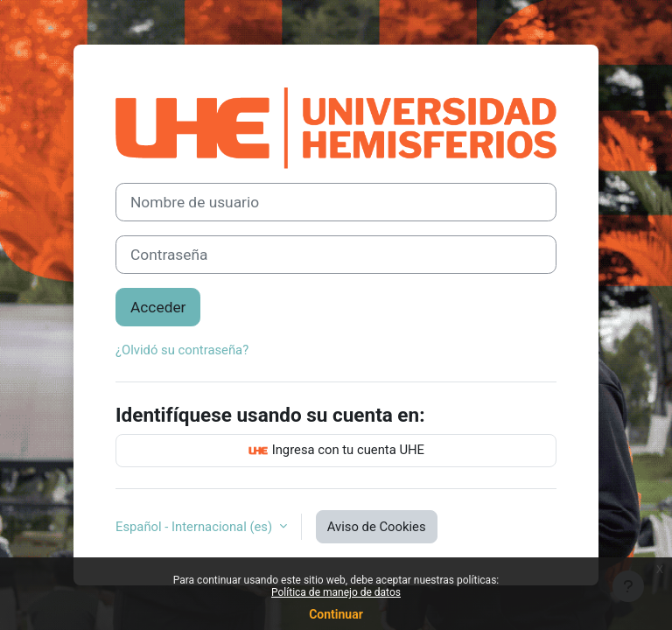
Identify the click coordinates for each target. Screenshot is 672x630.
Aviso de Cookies (377, 527)
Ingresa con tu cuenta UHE (336, 451)
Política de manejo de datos (336, 592)
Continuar (336, 614)
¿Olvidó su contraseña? (182, 350)
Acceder (158, 307)
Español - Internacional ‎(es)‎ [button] (196, 527)
